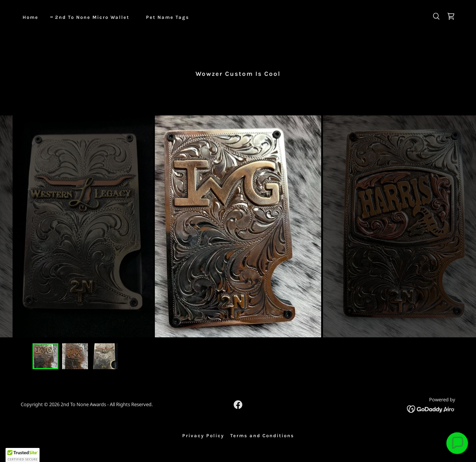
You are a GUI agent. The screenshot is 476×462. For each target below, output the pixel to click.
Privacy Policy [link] (203, 436)
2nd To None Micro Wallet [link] (92, 17)
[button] (23, 455)
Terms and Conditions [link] (262, 436)
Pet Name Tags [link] (168, 17)
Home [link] (30, 17)
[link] (451, 16)
